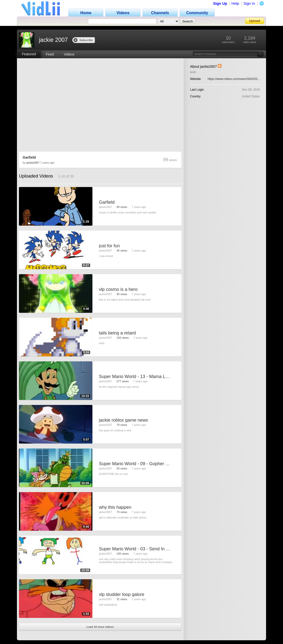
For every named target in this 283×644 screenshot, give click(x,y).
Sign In (249, 3)
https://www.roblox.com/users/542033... (234, 79)
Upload (255, 21)
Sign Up (220, 3)
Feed (50, 54)
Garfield (29, 157)
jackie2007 (33, 163)
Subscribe (83, 40)
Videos (69, 54)
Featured (29, 54)
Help (235, 3)
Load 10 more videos (100, 627)
